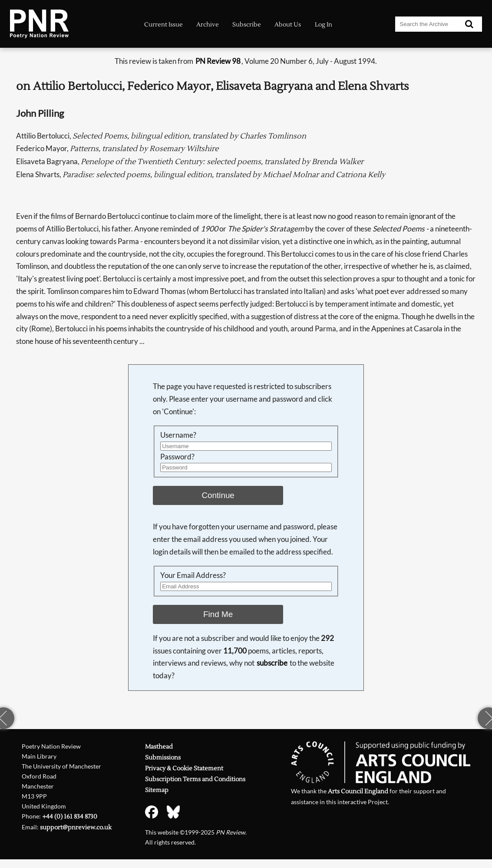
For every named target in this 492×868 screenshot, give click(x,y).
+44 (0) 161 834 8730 (70, 817)
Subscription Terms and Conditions (195, 779)
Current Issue (163, 25)
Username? (178, 435)
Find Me (218, 614)
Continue (218, 495)
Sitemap (157, 790)
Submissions (163, 758)
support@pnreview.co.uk (76, 828)
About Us (288, 25)
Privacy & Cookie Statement (184, 769)
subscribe (272, 663)
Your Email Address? (193, 575)
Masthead (159, 747)
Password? (177, 457)
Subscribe (247, 25)
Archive (208, 25)
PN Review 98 (218, 61)
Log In (324, 25)
